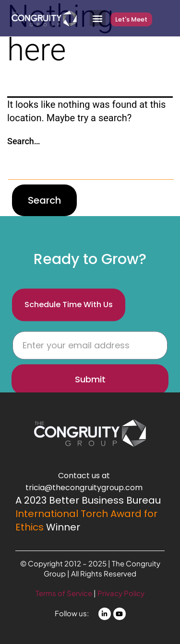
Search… (24, 141)
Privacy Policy (121, 593)
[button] (98, 18)
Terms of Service (65, 593)
